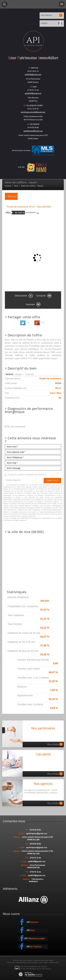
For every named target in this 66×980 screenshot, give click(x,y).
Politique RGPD (54, 962)
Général (9, 374)
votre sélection (46, 15)
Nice (16, 186)
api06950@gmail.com (33, 93)
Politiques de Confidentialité (41, 518)
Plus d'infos (55, 744)
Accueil (8, 186)
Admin (46, 962)
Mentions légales (21, 962)
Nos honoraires (33, 962)
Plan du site (11, 962)
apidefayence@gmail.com (33, 131)
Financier (30, 374)
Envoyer (52, 481)
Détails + (19, 374)
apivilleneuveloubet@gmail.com (33, 112)
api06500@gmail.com (37, 861)
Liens (41, 962)
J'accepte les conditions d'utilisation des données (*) (27, 475)
